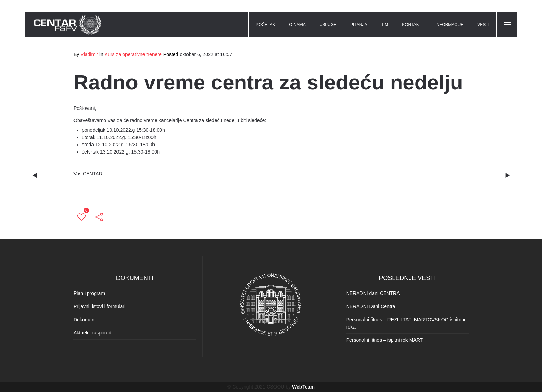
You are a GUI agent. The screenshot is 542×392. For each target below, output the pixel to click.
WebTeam (303, 387)
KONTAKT (412, 25)
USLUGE (328, 25)
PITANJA (359, 25)
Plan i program (89, 293)
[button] (508, 23)
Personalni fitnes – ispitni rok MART (385, 340)
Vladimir (89, 54)
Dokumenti (85, 320)
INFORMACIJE (449, 25)
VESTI (483, 25)
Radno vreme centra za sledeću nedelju (268, 82)
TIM (385, 25)
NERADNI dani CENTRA (373, 293)
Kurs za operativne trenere (133, 54)
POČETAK (265, 25)
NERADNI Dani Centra (371, 306)
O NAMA (297, 25)
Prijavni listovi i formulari (99, 306)
